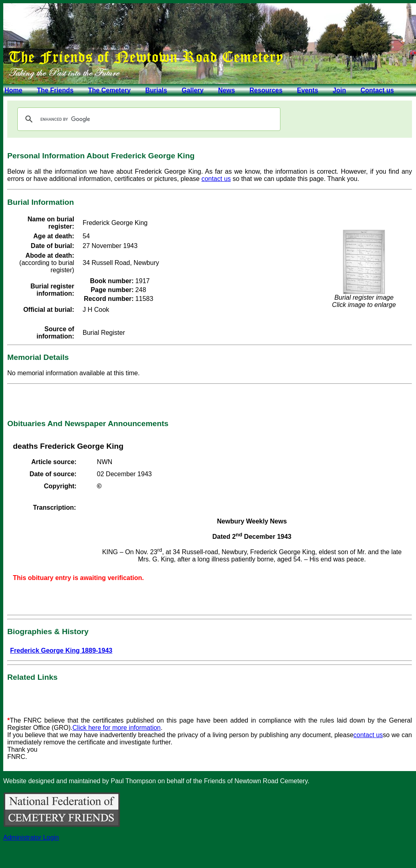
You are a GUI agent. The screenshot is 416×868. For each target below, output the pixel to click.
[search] (148, 119)
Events (307, 90)
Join (340, 90)
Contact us (377, 90)
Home (13, 90)
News (226, 90)
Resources (266, 90)
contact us (216, 179)
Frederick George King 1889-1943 (61, 650)
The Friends (55, 90)
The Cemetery (109, 90)
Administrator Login (31, 838)
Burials (156, 90)
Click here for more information (117, 728)
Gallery (192, 90)
